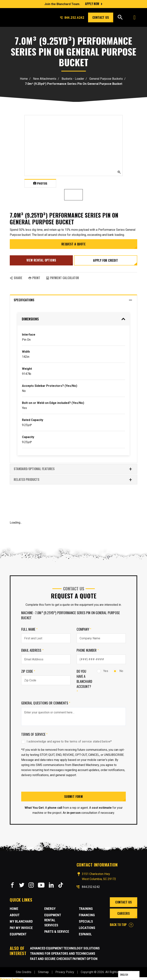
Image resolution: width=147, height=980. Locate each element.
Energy (50, 907)
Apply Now (92, 4)
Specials (86, 920)
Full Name (29, 628)
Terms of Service (34, 733)
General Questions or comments (46, 701)
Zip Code (28, 670)
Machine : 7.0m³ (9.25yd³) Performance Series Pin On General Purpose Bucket (70, 614)
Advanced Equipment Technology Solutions (65, 947)
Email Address (32, 649)
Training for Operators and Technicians (63, 952)
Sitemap (43, 970)
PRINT (34, 276)
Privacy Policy (65, 970)
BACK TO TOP (122, 923)
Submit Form (73, 795)
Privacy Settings (12, 978)
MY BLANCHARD (21, 920)
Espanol (85, 932)
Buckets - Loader (73, 79)
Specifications (73, 298)
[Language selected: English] (129, 975)
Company (84, 628)
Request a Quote (73, 244)
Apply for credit (106, 260)
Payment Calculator (63, 276)
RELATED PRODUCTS (73, 478)
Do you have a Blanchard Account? (84, 680)
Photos (40, 183)
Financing (87, 913)
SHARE (16, 276)
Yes (103, 669)
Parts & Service (57, 930)
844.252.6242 (72, 18)
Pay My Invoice (21, 926)
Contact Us (101, 17)
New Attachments (45, 79)
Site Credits (24, 970)
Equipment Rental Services (53, 918)
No (118, 669)
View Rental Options (41, 259)
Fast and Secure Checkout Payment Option (64, 957)
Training (86, 907)
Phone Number (88, 649)
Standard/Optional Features (73, 467)
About (15, 913)
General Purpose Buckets (106, 79)
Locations (87, 926)
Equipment (18, 932)
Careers (123, 912)
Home (24, 79)
